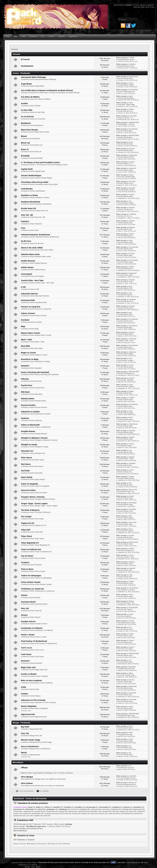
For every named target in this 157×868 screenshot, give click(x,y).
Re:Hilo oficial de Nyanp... (126, 367)
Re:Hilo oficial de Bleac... (126, 137)
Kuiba (23, 687)
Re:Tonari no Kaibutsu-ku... (126, 550)
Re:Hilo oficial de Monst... (126, 741)
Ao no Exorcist (27, 117)
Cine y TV (56, 773)
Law (130, 450)
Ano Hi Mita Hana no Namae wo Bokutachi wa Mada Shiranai (47, 90)
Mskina (131, 175)
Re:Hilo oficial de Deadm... (126, 203)
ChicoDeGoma (134, 588)
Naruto (24, 753)
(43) (69, 807)
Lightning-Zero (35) (19, 816)
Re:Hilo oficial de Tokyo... (126, 537)
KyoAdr (132, 536)
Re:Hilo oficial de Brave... (126, 150)
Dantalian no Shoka (29, 195)
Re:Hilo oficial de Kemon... (126, 308)
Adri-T (131, 417)
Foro (16, 36)
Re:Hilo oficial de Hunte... (126, 636)
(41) (40, 807)
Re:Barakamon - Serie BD (126, 124)
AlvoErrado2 (133, 686)
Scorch (131, 365)
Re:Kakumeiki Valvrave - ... (126, 295)
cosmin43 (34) (138, 813)
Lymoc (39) (29, 816)
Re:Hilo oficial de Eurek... (126, 209)
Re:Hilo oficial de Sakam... (126, 413)
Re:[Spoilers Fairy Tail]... (126, 734)
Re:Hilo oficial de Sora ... (126, 748)
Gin (130, 660)
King (131, 286)
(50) (105, 807)
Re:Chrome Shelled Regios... (127, 177)
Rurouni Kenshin (28, 405)
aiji (130, 753)
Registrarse (73, 36)
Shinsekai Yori (27, 451)
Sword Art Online (28, 490)
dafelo (131, 707)
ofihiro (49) (116, 811)
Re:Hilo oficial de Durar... (126, 662)
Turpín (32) (94, 813)
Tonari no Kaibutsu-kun (31, 549)
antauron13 (133, 168)
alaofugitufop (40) (85, 809)
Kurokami (25, 320)
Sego (131, 240)
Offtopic (24, 768)
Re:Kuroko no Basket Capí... (127, 675)
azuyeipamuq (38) (40, 811)
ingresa (143, 5)
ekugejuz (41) (124, 811)
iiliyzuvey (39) (59, 813)
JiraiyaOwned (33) (84, 811)
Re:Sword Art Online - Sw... (126, 491)
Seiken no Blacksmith (30, 425)
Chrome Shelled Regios (31, 176)
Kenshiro (132, 149)
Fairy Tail (25, 608)
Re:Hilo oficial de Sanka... (126, 419)
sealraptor (132, 463)
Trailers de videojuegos (31, 576)
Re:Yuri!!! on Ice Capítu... (126, 649)
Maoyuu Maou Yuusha (30, 333)
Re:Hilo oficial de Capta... (126, 170)
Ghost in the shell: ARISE (32, 248)
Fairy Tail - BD (27, 215)
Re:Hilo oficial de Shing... (126, 439)
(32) (58, 807)
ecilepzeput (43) (96, 809)
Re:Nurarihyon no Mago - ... (127, 360)
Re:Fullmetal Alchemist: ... (126, 236)
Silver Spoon (26, 458)
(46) (80, 807)
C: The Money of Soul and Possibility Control (40, 163)
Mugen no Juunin (28, 353)
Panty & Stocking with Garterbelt (35, 372)
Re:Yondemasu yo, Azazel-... (127, 590)
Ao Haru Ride (27, 110)
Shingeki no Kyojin (29, 445)
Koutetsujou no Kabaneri (32, 628)
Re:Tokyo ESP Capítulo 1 (126, 531)
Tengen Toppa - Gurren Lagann (34, 504)
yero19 (131, 470)
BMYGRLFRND (134, 122)
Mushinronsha (134, 77)
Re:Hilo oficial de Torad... (126, 564)
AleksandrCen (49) (96, 811)
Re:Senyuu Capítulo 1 (125, 616)
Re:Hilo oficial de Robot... (126, 400)
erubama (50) (27, 813)
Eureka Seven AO (28, 208)
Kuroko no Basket (29, 674)
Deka (131, 103)
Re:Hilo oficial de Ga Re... (126, 242)
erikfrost (132, 267)
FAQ (23, 36)
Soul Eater (25, 471)
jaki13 (131, 96)
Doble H (132, 640)
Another (24, 104)
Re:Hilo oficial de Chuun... (126, 183)
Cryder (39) (68, 813)
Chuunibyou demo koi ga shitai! (35, 182)
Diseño (30, 773)
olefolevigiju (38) (127, 809)
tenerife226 (133, 776)
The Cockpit (26, 517)
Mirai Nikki (25, 346)
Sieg (131, 293)
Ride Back (25, 392)
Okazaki (132, 457)
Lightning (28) (63, 811)
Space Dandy (27, 477)
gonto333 (132, 188)
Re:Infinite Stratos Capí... (126, 268)
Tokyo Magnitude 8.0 (30, 543)
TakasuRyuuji (133, 424)
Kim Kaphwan (133, 90)
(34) (31, 807)
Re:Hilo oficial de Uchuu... (126, 583)
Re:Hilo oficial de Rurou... (126, 406)
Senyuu (24, 615)
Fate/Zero (25, 222)
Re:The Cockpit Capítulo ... (126, 518)
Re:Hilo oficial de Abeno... (126, 78)
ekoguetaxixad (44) (139, 809)
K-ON (23, 287)
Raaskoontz (133, 273)
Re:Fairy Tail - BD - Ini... (125, 216)
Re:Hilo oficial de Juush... (126, 282)
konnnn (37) (75, 809)
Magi (23, 326)
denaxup (69, 824)
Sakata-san (133, 352)
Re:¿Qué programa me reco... (127, 778)
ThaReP (132, 58)
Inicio (7, 36)
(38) (117, 807)
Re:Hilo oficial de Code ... (126, 655)
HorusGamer (133, 326)
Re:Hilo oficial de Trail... (125, 577)
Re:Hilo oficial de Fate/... (126, 223)
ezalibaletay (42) (116, 809)
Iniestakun (132, 64)
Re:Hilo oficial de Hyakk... (126, 262)
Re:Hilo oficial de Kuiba (125, 688)
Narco (131, 529)
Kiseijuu (24, 694)
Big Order (25, 727)
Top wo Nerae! (27, 556)
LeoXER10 (133, 214)
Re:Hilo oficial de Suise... (126, 485)
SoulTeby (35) (76, 813)
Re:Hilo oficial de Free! (125, 229)
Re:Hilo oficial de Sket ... (126, 465)
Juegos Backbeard (38, 773)
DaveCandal (133, 155)
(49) (92, 807)
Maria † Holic (27, 340)
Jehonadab (133, 339)
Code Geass (26, 654)
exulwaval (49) (18, 811)
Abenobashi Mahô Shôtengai (33, 77)
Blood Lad (25, 143)
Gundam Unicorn (28, 622)
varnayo (132, 444)
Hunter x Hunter (28, 635)
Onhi (131, 358)
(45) (139, 807)
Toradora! (25, 563)
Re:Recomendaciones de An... (127, 784)
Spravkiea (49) (73, 811)
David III (132, 378)
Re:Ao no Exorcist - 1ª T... (126, 118)
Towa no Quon (27, 569)
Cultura (62, 773)
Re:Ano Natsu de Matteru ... (127, 98)
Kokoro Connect (28, 313)
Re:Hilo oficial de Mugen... (126, 354)
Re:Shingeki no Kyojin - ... (126, 446)
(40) (128, 807)
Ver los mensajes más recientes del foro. (28, 829)
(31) (49, 807)
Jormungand (26, 274)
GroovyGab (133, 699)
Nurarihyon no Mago (30, 359)
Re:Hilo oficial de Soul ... (126, 472)
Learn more (121, 862)
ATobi (131, 733)
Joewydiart (133, 509)
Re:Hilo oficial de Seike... (126, 426)
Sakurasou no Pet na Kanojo (33, 700)
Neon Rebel (133, 116)
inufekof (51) (141, 811)
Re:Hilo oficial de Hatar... (126, 255)
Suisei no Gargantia (29, 484)
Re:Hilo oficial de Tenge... (126, 505)
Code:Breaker (27, 189)
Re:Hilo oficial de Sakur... (126, 701)
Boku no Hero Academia (31, 681)
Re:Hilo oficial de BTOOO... (127, 157)
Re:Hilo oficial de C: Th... (126, 164)
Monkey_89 (133, 783)
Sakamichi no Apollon (30, 412)
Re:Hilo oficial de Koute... (126, 629)
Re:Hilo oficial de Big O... (126, 728)
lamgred (132, 195)
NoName (132, 221)
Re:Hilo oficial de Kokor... (126, 314)
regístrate (150, 5)
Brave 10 (25, 149)
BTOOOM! (25, 156)
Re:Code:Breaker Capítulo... (127, 190)
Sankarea (25, 418)
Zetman (24, 595)
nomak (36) (112, 813)
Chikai (131, 614)
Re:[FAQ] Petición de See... (127, 59)
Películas (25, 379)
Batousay (132, 227)
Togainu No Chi (28, 523)
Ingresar (62, 36)
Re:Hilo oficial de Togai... (126, 524)
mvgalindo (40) (38, 816)
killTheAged (133, 503)
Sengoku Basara (28, 431)
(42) (64, 809)
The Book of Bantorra (30, 510)
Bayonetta (132, 667)
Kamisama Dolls (28, 300)
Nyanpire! (25, 366)
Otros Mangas (27, 777)
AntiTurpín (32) (103, 813)
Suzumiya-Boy (134, 247)
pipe (131, 313)
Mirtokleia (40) (128, 813)
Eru (130, 766)
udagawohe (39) (28, 811)
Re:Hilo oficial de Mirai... (126, 347)
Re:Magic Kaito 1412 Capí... (127, 668)
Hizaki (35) (47, 816)
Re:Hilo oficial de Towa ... (126, 570)
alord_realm (133, 522)
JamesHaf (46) (107, 811)
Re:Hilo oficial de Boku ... (126, 682)
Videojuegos (49, 773)
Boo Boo (132, 680)
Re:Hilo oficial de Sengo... (126, 432)
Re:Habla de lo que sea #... (126, 768)
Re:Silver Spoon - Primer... (126, 459)
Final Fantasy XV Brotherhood (34, 641)
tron (130, 201)
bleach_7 (132, 647)
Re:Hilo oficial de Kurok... (126, 321)
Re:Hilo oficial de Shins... (126, 452)
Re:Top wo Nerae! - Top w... (127, 557)
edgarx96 (132, 431)
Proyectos (33, 36)
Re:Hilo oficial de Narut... (126, 708)
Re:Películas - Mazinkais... (126, 380)
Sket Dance (26, 464)
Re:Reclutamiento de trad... (127, 66)
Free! (23, 228)
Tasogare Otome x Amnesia (33, 497)
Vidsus (131, 83)
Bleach (24, 136)
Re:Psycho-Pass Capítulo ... (127, 387)
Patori (131, 142)
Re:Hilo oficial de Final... (126, 642)
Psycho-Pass (27, 385)
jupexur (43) (133, 811)
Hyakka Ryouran (28, 261)
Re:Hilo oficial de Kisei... (126, 695)
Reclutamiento (27, 66)
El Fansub (25, 59)
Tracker (51, 36)
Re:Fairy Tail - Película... (126, 609)
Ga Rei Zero (26, 241)
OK (114, 862)
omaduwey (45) (49, 813)
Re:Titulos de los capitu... (126, 275)
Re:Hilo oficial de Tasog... (126, 498)
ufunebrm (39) (18, 813)
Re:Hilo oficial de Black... (126, 131)
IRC (43, 36)
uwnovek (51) (106, 809)
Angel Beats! (26, 84)
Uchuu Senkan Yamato (31, 582)
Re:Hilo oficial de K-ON (125, 288)
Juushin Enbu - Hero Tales (32, 281)
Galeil (131, 739)
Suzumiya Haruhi (28, 602)
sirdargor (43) (86, 813)
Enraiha (132, 621)
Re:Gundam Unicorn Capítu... (127, 623)
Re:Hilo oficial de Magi (125, 328)
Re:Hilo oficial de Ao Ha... (126, 111)
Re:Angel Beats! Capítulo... (126, 85)
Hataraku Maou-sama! (30, 254)
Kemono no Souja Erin (31, 307)
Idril (130, 483)
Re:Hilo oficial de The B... (126, 511)
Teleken (132, 109)
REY (131, 516)
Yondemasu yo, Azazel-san (32, 589)
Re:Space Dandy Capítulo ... (127, 478)
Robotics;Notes (28, 399)
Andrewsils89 (133, 608)
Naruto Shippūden (29, 706)
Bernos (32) (120, 813)
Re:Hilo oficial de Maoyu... (126, 334)
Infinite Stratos (27, 267)
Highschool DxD (28, 714)
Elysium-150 (133, 490)
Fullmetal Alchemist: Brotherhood (35, 235)
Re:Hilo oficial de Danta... (126, 196)
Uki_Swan (132, 181)
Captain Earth (27, 169)
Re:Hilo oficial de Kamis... (126, 301)
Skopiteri (132, 280)
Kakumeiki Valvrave (29, 294)
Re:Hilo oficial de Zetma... (126, 596)
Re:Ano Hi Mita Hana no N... (127, 91)
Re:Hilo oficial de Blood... (126, 144)
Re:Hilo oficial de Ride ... (126, 393)
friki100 (131, 496)
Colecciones (69, 773)
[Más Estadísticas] (20, 831)
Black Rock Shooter (30, 130)
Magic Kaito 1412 (28, 667)
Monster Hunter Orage (30, 740)
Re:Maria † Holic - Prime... (126, 341)
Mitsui (131, 673)
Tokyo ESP (26, 530)
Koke (30, 711)
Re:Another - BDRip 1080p (126, 105)
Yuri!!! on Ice (26, 648)
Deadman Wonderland (30, 202)
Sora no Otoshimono (30, 747)
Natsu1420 (133, 693)
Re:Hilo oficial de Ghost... (126, 249)
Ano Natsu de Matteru (30, 97)
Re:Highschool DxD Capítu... (127, 716)
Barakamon (26, 123)
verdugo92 (133, 299)
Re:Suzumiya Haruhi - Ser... (127, 603)
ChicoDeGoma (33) (52, 811)
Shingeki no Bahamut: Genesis (34, 438)
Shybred (132, 332)
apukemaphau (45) (38, 813)
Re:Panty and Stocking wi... (127, 373)
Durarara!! (25, 661)
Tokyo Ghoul (26, 536)
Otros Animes (27, 783)
